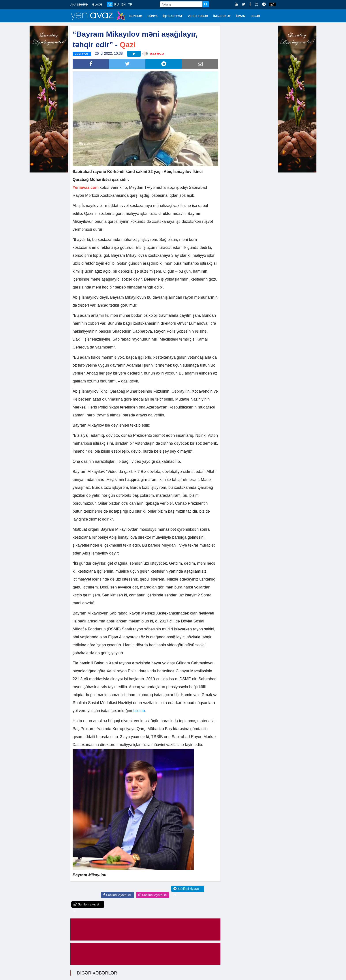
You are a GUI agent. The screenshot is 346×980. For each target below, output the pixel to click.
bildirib (139, 711)
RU (117, 4)
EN (123, 4)
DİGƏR (255, 16)
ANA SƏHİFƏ (79, 5)
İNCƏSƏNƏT (222, 16)
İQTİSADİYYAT (173, 16)
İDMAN (241, 16)
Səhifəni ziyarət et (117, 895)
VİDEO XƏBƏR (198, 16)
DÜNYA (153, 16)
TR (130, 4)
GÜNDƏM (136, 16)
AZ (110, 4)
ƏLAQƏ (97, 5)
